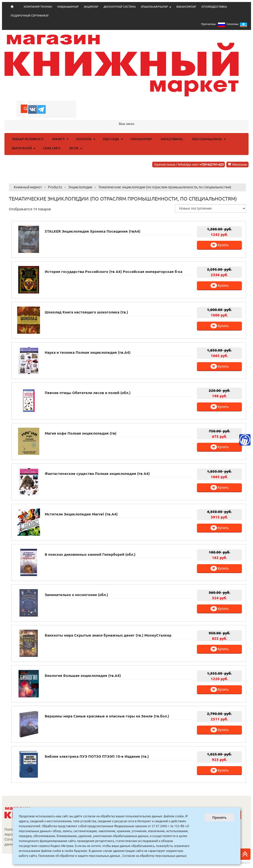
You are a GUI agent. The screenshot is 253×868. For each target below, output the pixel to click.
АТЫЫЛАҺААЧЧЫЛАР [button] (156, 7)
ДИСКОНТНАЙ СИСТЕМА (120, 7)
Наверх (245, 856)
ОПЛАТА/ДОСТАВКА (214, 7)
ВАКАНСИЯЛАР (186, 7)
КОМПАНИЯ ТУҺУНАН (38, 7)
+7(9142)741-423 (211, 164)
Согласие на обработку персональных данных (154, 856)
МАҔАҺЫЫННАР (68, 7)
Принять (219, 818)
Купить (220, 245)
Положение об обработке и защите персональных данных (79, 856)
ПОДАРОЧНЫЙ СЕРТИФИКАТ (30, 16)
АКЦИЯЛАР (91, 7)
